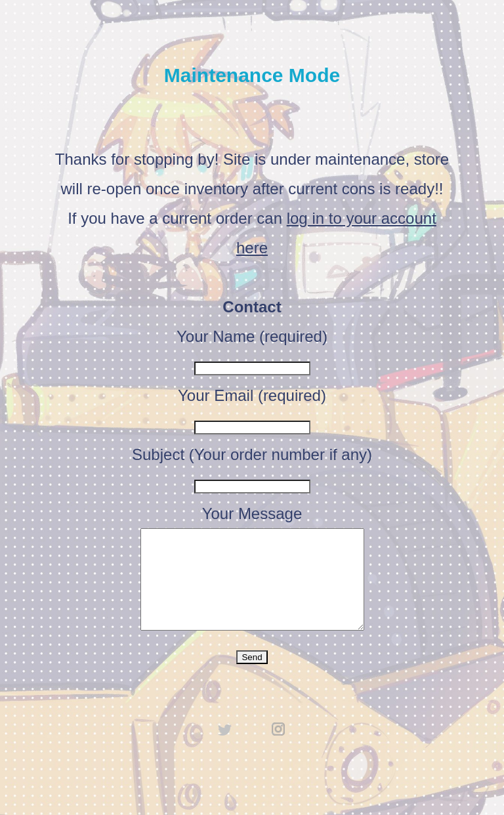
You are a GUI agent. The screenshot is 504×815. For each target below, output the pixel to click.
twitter (225, 749)
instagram (279, 749)
